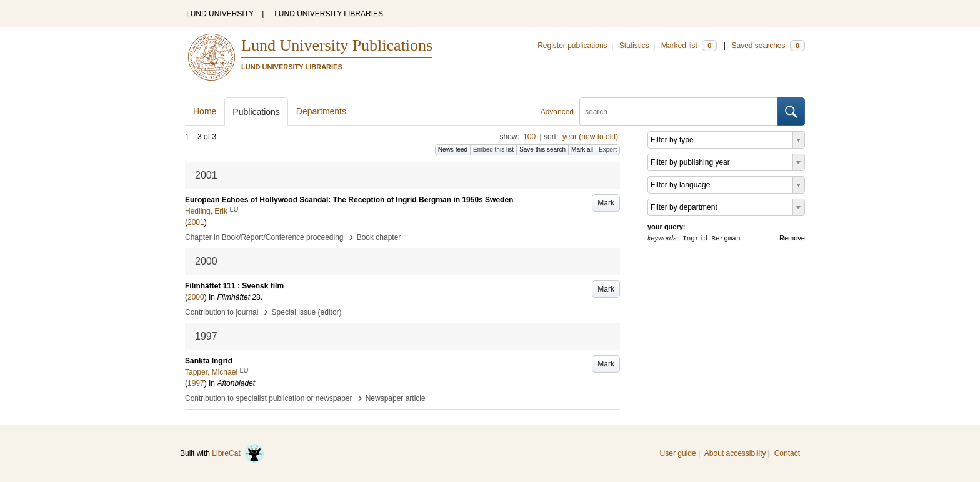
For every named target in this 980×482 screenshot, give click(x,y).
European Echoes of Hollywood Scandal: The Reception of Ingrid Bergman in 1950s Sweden (349, 200)
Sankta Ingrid (209, 361)
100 (529, 137)
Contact (787, 453)
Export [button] (608, 150)
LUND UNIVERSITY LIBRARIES (329, 14)
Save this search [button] (542, 150)
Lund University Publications (337, 45)
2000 (196, 297)
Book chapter (379, 237)
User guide (678, 453)
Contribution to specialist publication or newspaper (269, 398)
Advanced (557, 112)
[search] (679, 112)
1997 (196, 383)
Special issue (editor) (307, 312)
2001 (196, 222)
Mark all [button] (582, 150)
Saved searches (768, 46)
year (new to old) (590, 137)
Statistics (634, 46)
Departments (321, 111)
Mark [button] (606, 203)
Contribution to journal (222, 312)
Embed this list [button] (493, 150)
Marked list (689, 46)
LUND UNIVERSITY (220, 14)
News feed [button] (453, 150)
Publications (256, 112)
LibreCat (238, 453)
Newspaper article (396, 398)
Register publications (572, 46)
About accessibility (735, 453)
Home (205, 111)
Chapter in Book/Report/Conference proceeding (264, 237)
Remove (792, 238)
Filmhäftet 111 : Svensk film (234, 286)
